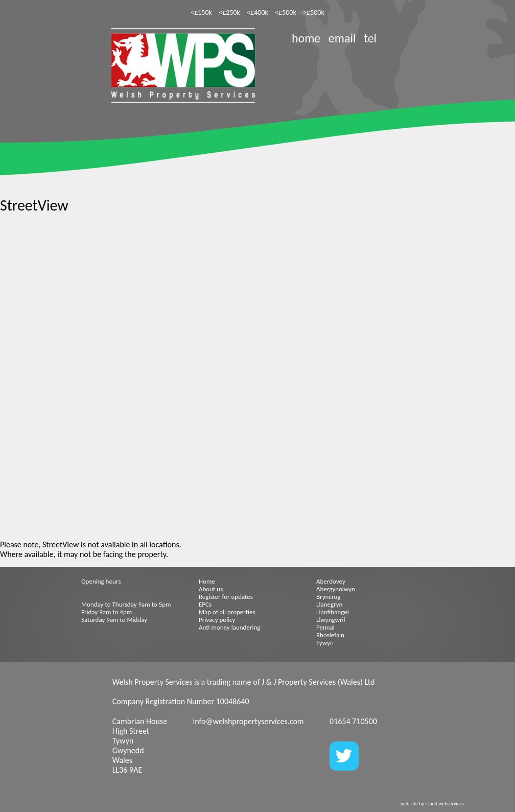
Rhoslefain (330, 635)
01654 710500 (353, 721)
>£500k (314, 13)
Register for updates (226, 597)
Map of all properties (227, 612)
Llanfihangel (333, 612)
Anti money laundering (229, 627)
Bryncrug (328, 597)
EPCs (205, 604)
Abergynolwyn (336, 589)
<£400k (257, 13)
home (306, 38)
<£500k (286, 13)
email (342, 38)
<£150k (201, 13)
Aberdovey (331, 581)
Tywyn (325, 643)
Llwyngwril (331, 620)
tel (370, 38)
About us (211, 589)
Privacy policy (217, 620)
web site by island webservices (432, 804)
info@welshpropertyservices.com (248, 721)
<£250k (229, 13)
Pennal (325, 627)
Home (207, 581)
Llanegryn (329, 604)
